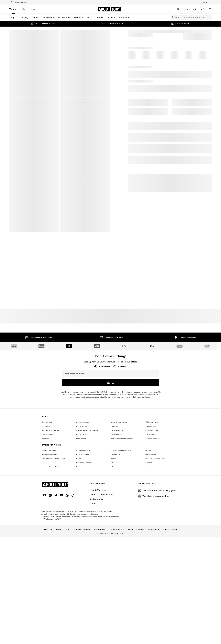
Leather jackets (118, 511)
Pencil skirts (81, 515)
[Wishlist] (202, 9)
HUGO (148, 531)
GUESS (114, 543)
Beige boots (82, 507)
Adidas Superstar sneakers (88, 511)
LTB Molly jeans (152, 511)
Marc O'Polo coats (119, 503)
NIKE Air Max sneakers (51, 511)
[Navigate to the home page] (109, 9)
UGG (44, 543)
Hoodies (45, 519)
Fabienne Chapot (84, 543)
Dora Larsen (151, 535)
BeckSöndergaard (49, 535)
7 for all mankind (49, 531)
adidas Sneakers (83, 503)
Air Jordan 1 (47, 503)
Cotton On (116, 535)
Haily (78, 547)
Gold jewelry (82, 519)
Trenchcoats (151, 507)
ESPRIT (79, 539)
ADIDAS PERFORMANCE (121, 531)
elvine (113, 539)
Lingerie (114, 507)
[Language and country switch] (207, 2)
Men (24, 9)
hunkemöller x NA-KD (51, 547)
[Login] (187, 9)
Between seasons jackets (122, 519)
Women (13, 9)
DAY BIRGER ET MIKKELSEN (53, 539)
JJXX (148, 547)
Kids (33, 9)
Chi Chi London (83, 535)
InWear (114, 547)
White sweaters (152, 503)
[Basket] (210, 9)
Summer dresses (152, 519)
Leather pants (117, 515)
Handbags (46, 507)
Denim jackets (48, 515)
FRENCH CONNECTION (155, 539)
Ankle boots (151, 515)
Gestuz (149, 543)
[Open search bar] (172, 17)
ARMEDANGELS (83, 531)
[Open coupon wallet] (179, 9)
